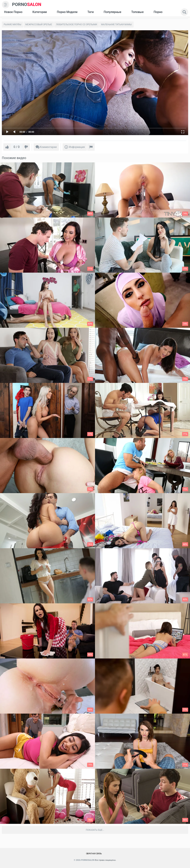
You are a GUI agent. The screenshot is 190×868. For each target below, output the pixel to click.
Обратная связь (94, 854)
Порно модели (67, 12)
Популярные (113, 12)
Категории (40, 12)
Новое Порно (13, 12)
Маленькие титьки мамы (116, 24)
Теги (90, 12)
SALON (27, 5)
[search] (184, 12)
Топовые (137, 12)
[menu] (6, 5)
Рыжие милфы (13, 24)
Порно (158, 12)
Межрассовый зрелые (39, 24)
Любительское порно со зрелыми (77, 24)
